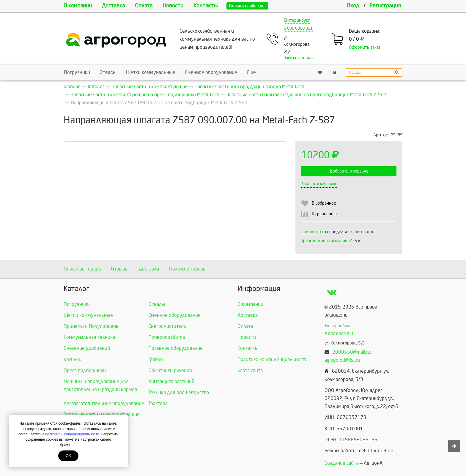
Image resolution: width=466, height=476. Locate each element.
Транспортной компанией (326, 241)
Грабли (156, 359)
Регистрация (385, 6)
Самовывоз (312, 232)
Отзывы (120, 269)
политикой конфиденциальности (72, 434)
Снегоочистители (167, 326)
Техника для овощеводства (179, 392)
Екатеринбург (297, 20)
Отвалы (108, 72)
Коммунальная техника (89, 337)
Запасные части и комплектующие (102, 414)
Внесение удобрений (87, 348)
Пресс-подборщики (85, 370)
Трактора (158, 403)
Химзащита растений (171, 381)
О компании (78, 6)
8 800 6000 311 (298, 28)
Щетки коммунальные (151, 72)
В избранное (324, 203)
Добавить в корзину (349, 171)
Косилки (73, 359)
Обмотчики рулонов (170, 370)
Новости (173, 6)
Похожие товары (188, 269)
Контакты (206, 6)
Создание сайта (341, 463)
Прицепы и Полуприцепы (92, 326)
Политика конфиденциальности (273, 359)
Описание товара (82, 269)
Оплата (144, 6)
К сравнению (324, 214)
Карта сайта (250, 370)
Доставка (113, 6)
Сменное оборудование (211, 72)
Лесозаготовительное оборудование (104, 403)
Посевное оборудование (175, 348)
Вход (353, 6)
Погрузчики (77, 72)
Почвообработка (167, 337)
